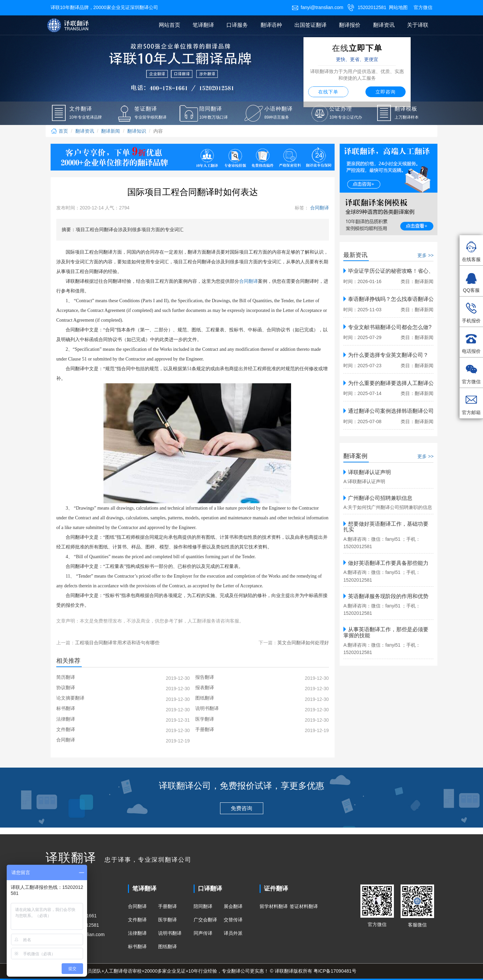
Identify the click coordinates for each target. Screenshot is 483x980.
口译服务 (237, 25)
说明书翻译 (170, 933)
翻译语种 (271, 25)
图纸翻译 (167, 946)
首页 (59, 131)
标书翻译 (137, 946)
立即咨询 (386, 92)
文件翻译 (137, 920)
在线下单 (328, 92)
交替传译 (233, 920)
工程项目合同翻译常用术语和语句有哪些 (117, 643)
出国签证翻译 (310, 25)
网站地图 (398, 7)
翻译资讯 (384, 25)
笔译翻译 (203, 25)
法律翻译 (137, 933)
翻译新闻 (111, 131)
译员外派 (233, 933)
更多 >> (425, 255)
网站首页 (169, 25)
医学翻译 (167, 920)
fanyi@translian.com (318, 7)
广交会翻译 (205, 920)
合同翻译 (319, 208)
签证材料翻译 (304, 906)
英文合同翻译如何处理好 (303, 643)
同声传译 (203, 933)
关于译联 (418, 25)
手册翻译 (167, 906)
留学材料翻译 (274, 906)
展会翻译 (233, 906)
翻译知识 (137, 131)
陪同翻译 (203, 906)
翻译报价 (350, 25)
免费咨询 (241, 808)
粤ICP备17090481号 (335, 971)
